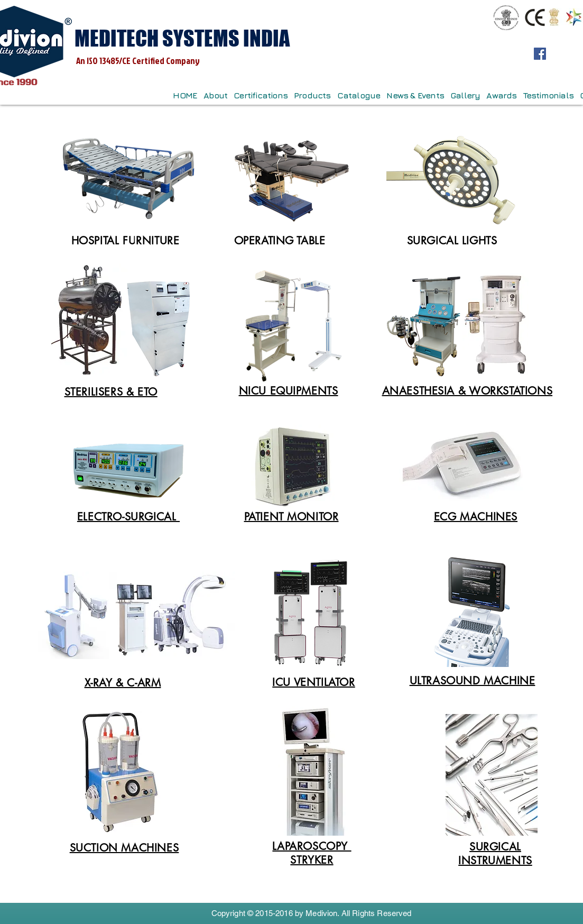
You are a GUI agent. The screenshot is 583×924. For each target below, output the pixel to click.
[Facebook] (540, 54)
